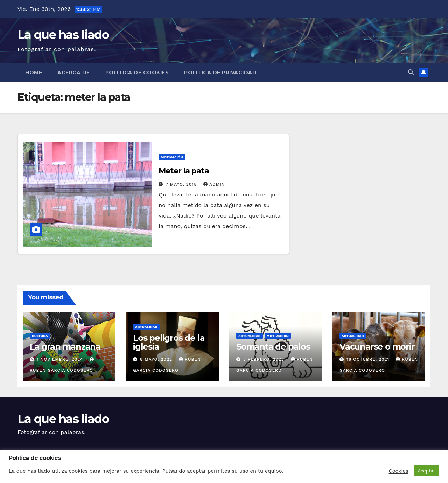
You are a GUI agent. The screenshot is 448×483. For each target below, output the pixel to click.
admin (214, 184)
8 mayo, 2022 (157, 359)
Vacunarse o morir (377, 347)
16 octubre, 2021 (369, 359)
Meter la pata (184, 171)
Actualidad (146, 327)
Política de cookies (137, 73)
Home (34, 73)
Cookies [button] (399, 471)
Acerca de (74, 73)
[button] (411, 72)
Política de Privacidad (220, 73)
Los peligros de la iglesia (169, 342)
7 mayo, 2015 (182, 184)
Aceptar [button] (426, 471)
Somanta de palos (273, 347)
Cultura (40, 336)
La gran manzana (65, 347)
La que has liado (63, 35)
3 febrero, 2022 (265, 359)
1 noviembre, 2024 (61, 359)
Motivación (172, 157)
